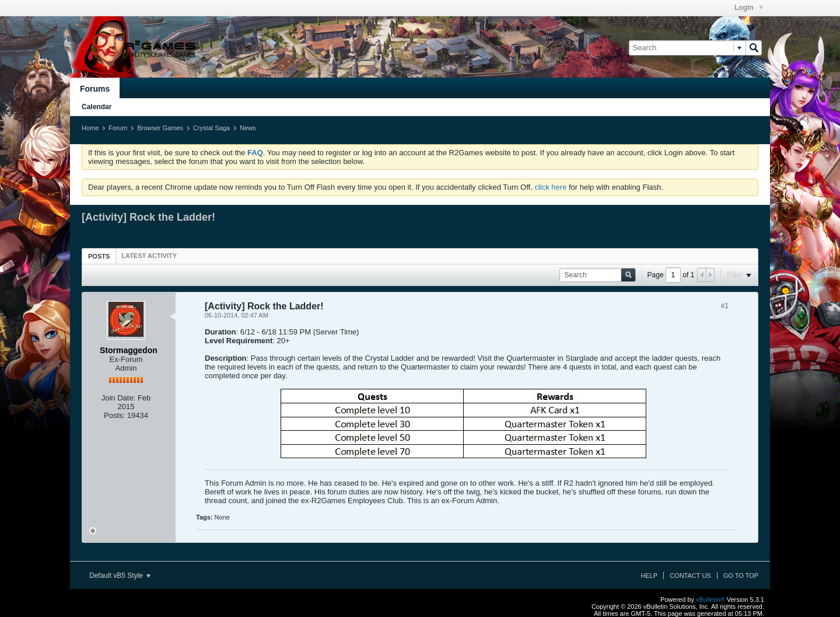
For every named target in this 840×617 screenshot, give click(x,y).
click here (550, 187)
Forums (95, 89)
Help (649, 576)
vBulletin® (710, 599)
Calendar (97, 107)
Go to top (741, 576)
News (248, 128)
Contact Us (690, 576)
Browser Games (160, 128)
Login (749, 8)
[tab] (99, 256)
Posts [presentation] (99, 256)
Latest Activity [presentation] (149, 256)
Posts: (114, 415)
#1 (725, 306)
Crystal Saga (211, 128)
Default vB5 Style (120, 576)
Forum (118, 128)
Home (90, 128)
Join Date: (119, 398)
